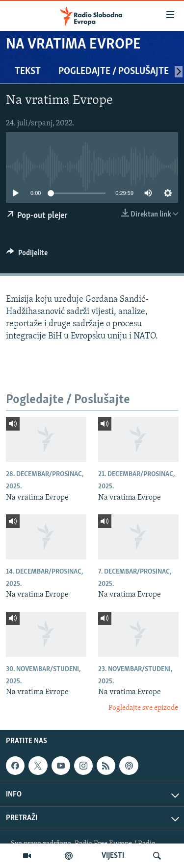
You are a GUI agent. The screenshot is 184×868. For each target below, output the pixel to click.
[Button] (27, 255)
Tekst (28, 72)
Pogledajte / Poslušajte (114, 72)
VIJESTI (113, 856)
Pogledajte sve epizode (143, 708)
